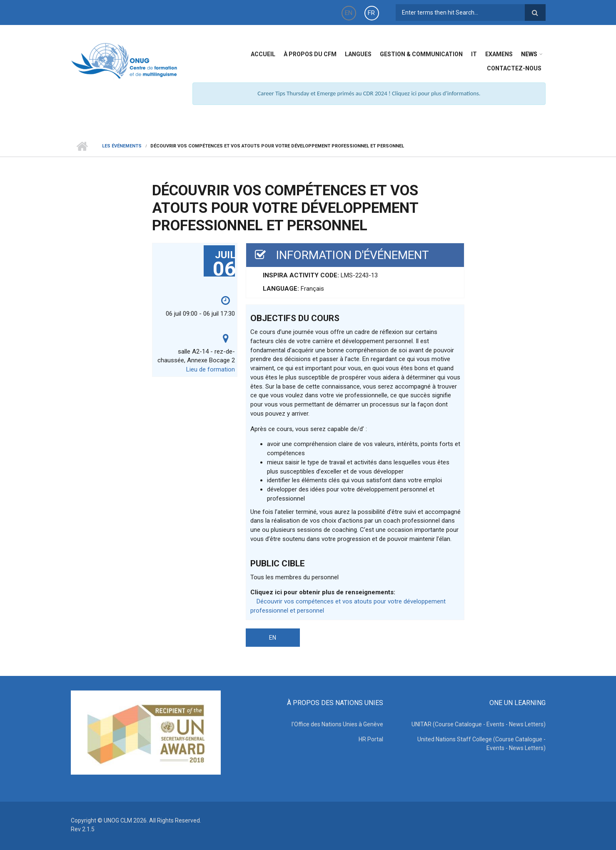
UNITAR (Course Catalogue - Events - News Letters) (479, 724)
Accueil (263, 54)
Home (82, 146)
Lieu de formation (211, 369)
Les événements (122, 146)
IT (474, 54)
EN (349, 13)
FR (371, 13)
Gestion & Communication (421, 54)
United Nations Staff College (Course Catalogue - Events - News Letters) (481, 744)
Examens (499, 54)
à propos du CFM (310, 54)
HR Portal (371, 739)
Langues (358, 54)
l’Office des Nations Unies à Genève (337, 724)
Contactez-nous (514, 68)
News (529, 54)
